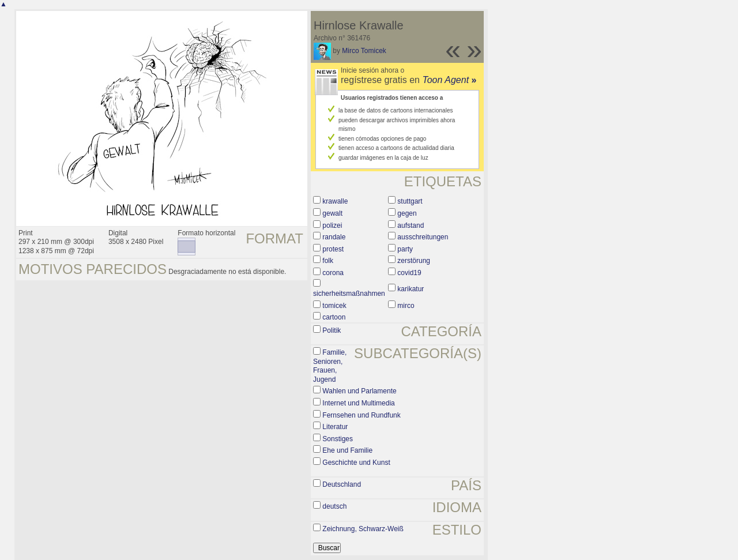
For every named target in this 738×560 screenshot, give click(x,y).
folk (328, 261)
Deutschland (342, 484)
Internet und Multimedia (358, 403)
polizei (332, 225)
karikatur (411, 289)
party (405, 249)
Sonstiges (338, 439)
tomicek (334, 306)
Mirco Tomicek (364, 51)
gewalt (332, 213)
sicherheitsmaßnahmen (349, 294)
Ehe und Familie (347, 450)
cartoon (334, 317)
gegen (407, 213)
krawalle (335, 201)
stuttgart (410, 201)
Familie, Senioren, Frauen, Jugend (330, 366)
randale (334, 237)
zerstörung (414, 261)
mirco (406, 306)
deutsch (334, 506)
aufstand (411, 225)
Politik (332, 330)
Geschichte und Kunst (356, 463)
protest (333, 249)
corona (333, 273)
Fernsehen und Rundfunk (361, 415)
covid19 (409, 273)
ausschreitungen (423, 237)
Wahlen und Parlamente (359, 391)
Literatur (335, 427)
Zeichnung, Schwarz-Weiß (363, 529)
